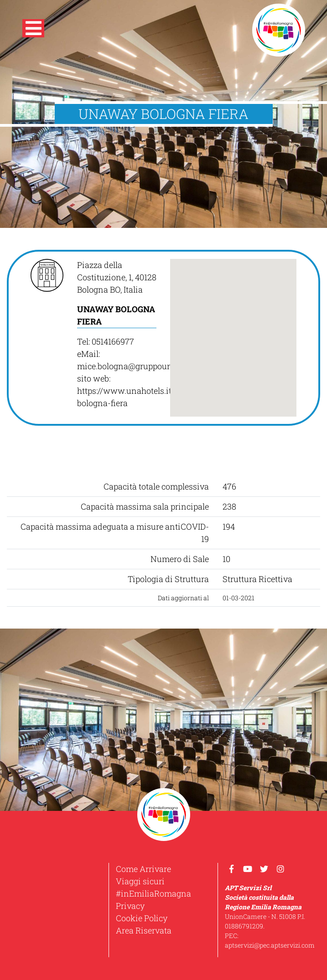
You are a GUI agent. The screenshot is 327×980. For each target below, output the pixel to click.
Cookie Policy (142, 918)
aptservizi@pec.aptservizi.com (270, 945)
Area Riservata (144, 930)
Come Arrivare (143, 869)
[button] (33, 30)
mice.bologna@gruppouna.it (131, 366)
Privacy (130, 906)
